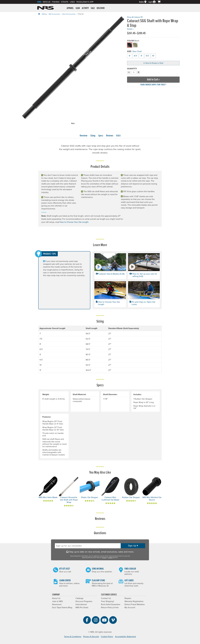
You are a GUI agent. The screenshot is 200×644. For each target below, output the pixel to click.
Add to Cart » (153, 80)
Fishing (56, 2)
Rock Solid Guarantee (111, 604)
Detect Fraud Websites (135, 604)
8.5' (135, 55)
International (81, 604)
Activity (85, 8)
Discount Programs (84, 601)
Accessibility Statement (126, 637)
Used (72, 2)
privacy (104, 558)
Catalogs (79, 598)
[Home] (39, 14)
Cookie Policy (107, 637)
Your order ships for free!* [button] (153, 85)
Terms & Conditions (73, 637)
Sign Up (133, 546)
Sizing (93, 136)
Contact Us (106, 598)
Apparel (70, 8)
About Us (56, 598)
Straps (65, 2)
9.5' (147, 55)
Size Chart (137, 51)
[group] (73, 70)
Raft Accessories (54, 14)
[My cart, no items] (160, 2)
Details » (130, 29)
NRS (39, 2)
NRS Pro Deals (82, 608)
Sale (93, 8)
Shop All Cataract (135, 17)
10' (153, 55)
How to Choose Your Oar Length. (74, 222)
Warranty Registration (134, 601)
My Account (130, 608)
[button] (110, 266)
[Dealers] (144, 2)
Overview (84, 136)
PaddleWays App (85, 2)
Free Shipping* (108, 601)
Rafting (44, 14)
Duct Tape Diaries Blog (62, 608)
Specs (101, 136)
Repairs (128, 598)
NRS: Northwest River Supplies (46, 8)
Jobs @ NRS (57, 601)
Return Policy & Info (110, 608)
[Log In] (153, 2)
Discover (101, 8)
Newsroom (57, 604)
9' (141, 55)
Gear (78, 8)
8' (129, 55)
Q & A (118, 136)
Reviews (110, 136)
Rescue (47, 2)
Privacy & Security (91, 637)
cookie (110, 558)
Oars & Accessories (69, 14)
